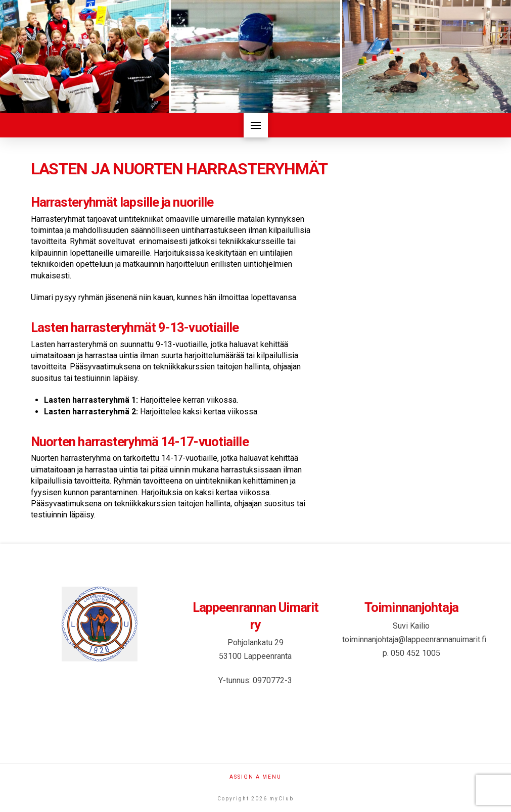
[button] (256, 125)
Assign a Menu (255, 777)
